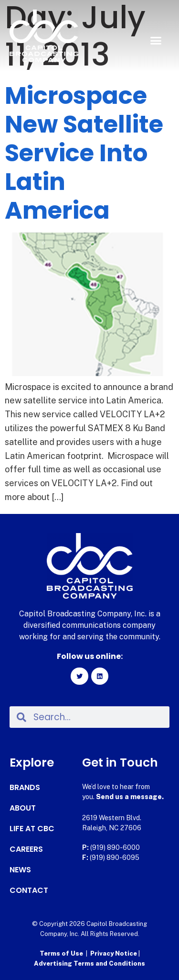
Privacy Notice (114, 953)
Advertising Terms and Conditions (89, 963)
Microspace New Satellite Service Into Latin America (84, 153)
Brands (25, 788)
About (23, 808)
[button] (156, 41)
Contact (29, 891)
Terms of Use (61, 953)
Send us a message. (130, 797)
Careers (26, 849)
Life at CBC (32, 829)
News (20, 870)
